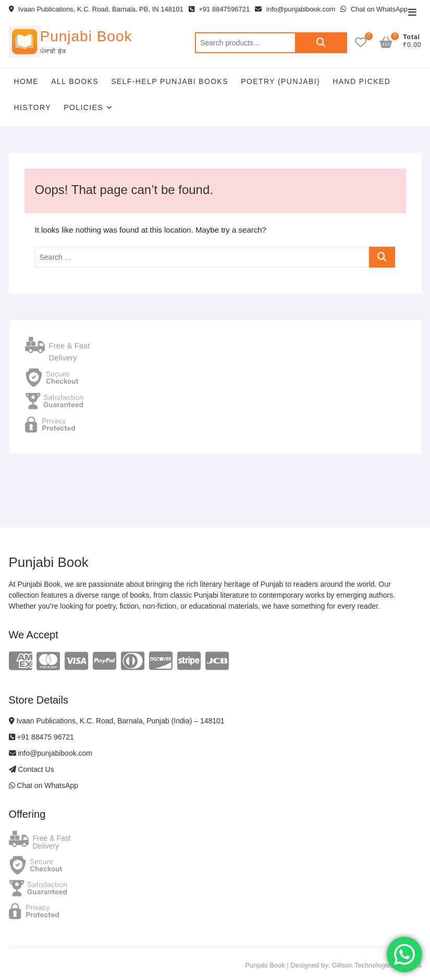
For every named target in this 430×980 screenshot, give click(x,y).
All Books (75, 81)
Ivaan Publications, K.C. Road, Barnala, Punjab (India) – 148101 (117, 721)
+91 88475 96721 (41, 737)
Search (321, 43)
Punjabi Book (86, 36)
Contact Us (32, 769)
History (33, 107)
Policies (83, 107)
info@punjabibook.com (295, 9)
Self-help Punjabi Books (170, 81)
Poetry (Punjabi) (280, 81)
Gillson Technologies (363, 965)
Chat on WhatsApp (374, 9)
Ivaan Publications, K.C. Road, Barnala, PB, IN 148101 (96, 9)
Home (27, 81)
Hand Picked (361, 81)
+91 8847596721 (219, 9)
